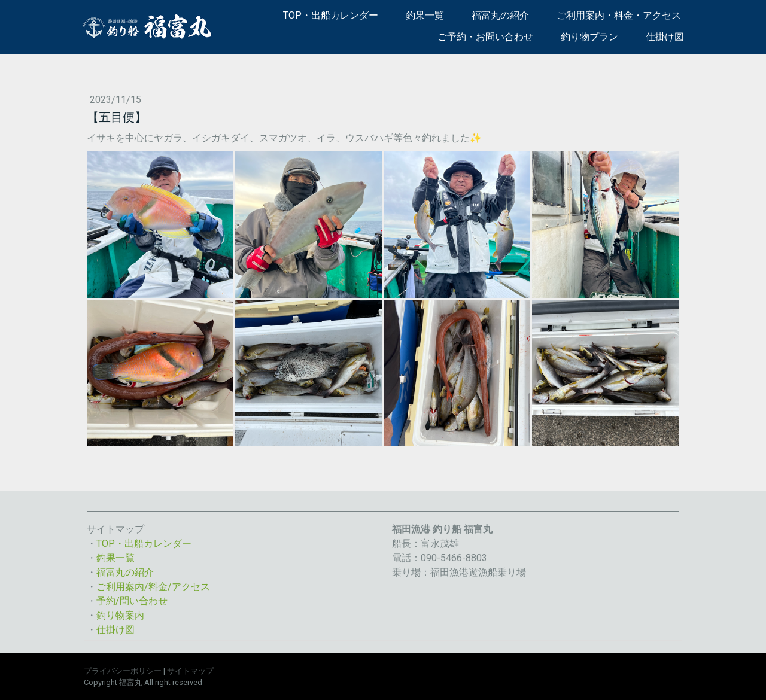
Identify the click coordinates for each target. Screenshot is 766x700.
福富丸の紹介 (500, 15)
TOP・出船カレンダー (331, 15)
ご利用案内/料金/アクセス (153, 587)
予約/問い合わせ (132, 601)
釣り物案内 (120, 615)
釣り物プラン (589, 37)
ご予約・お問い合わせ (485, 37)
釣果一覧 (425, 15)
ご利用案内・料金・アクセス (619, 15)
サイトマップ (190, 671)
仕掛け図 (665, 37)
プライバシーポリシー (123, 671)
